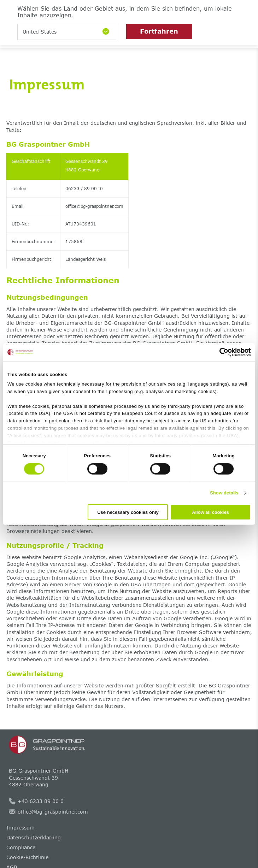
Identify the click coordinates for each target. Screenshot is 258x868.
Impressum (20, 828)
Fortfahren (159, 31)
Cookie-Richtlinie (27, 857)
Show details (224, 493)
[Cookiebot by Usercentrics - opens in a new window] (220, 352)
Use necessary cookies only (128, 512)
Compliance (21, 847)
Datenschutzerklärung (34, 837)
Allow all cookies (210, 512)
